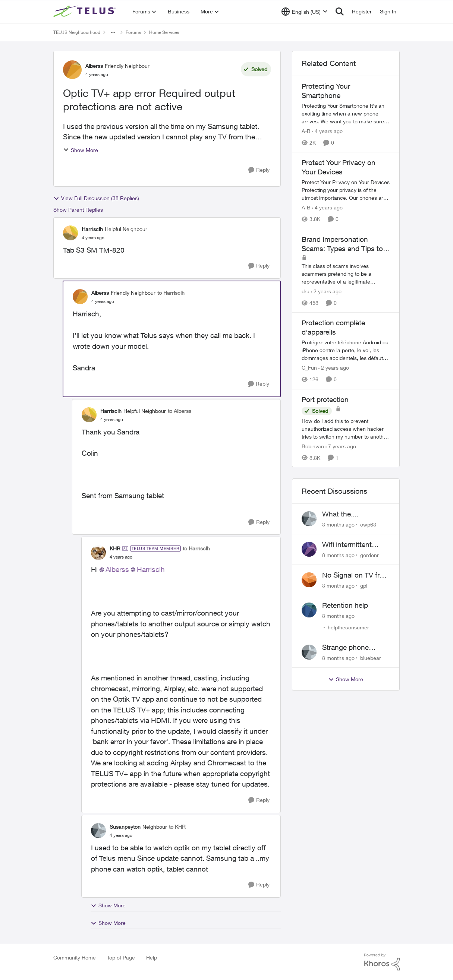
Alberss (117, 569)
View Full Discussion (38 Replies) (96, 198)
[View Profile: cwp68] (309, 519)
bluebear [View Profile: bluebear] (371, 658)
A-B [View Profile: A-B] (306, 131)
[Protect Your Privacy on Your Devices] (346, 190)
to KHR (177, 827)
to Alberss (180, 411)
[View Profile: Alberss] (72, 70)
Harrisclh (151, 569)
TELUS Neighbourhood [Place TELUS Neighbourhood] (77, 32)
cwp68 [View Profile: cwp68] (368, 524)
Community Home (75, 957)
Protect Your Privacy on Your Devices (339, 167)
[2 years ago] (326, 291)
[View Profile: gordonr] (309, 549)
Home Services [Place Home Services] (164, 32)
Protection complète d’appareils (333, 327)
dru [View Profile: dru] (306, 291)
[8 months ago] (338, 524)
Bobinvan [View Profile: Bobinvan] (313, 446)
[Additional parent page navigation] (113, 32)
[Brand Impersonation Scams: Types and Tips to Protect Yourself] (346, 274)
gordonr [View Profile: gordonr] (369, 555)
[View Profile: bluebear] (309, 652)
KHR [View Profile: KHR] (115, 548)
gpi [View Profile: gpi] (364, 585)
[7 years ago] (341, 446)
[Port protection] (346, 428)
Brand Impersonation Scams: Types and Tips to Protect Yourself (342, 244)
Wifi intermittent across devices (347, 545)
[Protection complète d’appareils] (346, 350)
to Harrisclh (171, 293)
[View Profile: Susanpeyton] (98, 831)
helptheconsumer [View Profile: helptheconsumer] (348, 627)
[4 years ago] (327, 131)
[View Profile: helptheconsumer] (309, 610)
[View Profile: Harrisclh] (70, 233)
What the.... (340, 514)
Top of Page (121, 957)
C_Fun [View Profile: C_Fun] (309, 368)
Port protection (325, 399)
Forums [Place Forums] (133, 32)
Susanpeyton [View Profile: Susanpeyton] (125, 827)
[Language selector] (304, 12)
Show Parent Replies (78, 210)
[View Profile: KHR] (98, 553)
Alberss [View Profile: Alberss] (94, 66)
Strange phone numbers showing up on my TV (356, 648)
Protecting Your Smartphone (326, 91)
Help (152, 957)
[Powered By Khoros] (382, 962)
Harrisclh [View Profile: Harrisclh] (92, 229)
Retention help (345, 605)
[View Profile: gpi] (309, 580)
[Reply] (259, 170)
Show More (81, 150)
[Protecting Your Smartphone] (346, 113)
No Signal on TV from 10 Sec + (356, 575)
